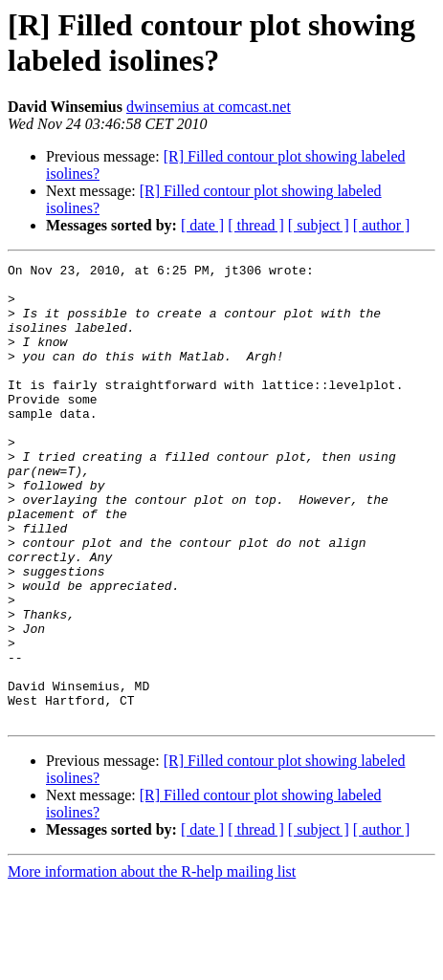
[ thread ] (256, 225)
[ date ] (202, 225)
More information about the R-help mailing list (152, 963)
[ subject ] (319, 225)
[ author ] (382, 225)
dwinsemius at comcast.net (209, 107)
